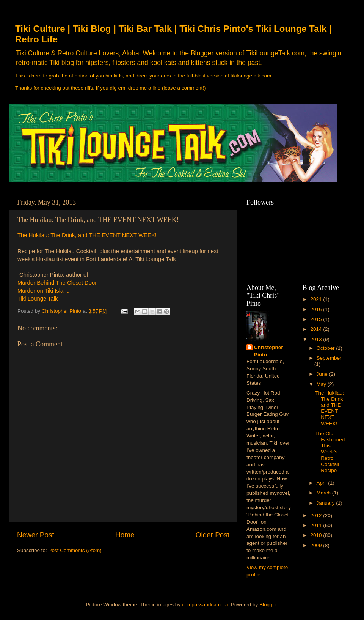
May (322, 384)
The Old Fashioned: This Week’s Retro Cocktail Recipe (331, 452)
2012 (317, 515)
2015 (317, 319)
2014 (317, 329)
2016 (317, 309)
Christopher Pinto (269, 351)
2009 (317, 545)
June (323, 374)
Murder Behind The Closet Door (57, 283)
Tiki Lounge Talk (38, 299)
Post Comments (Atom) (75, 550)
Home (125, 535)
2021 (317, 299)
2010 (317, 535)
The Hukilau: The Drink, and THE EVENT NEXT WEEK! (87, 235)
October (326, 348)
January (326, 503)
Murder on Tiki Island (44, 291)
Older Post (213, 535)
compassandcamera (205, 605)
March (324, 493)
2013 (317, 339)
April (322, 483)
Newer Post (36, 535)
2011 (317, 525)
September (329, 358)
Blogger (268, 605)
